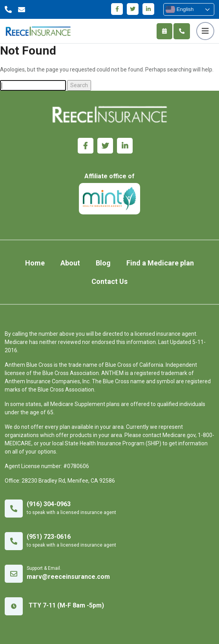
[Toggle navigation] (205, 31)
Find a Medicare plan (160, 263)
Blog (103, 263)
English (180, 9)
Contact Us (109, 281)
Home (35, 263)
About (70, 263)
